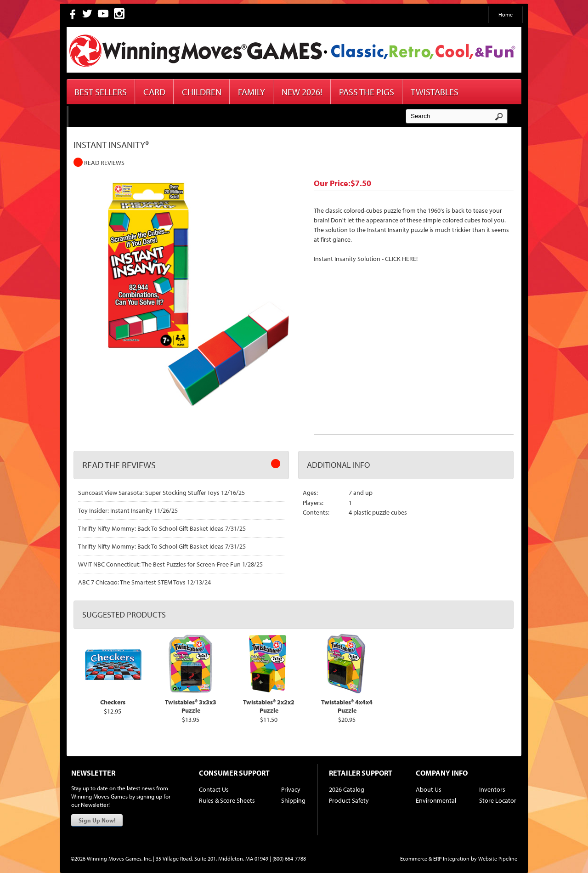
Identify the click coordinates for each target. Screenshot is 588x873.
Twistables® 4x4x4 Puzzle (347, 706)
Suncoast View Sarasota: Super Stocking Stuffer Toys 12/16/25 (161, 493)
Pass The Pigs (367, 92)
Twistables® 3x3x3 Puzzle (191, 706)
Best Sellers (101, 92)
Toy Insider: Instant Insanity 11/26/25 (128, 510)
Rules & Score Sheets (227, 800)
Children (202, 92)
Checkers (113, 702)
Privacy (291, 789)
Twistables (435, 92)
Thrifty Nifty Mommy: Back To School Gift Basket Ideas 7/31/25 (162, 528)
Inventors (492, 789)
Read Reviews (99, 163)
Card (154, 92)
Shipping (293, 800)
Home (506, 14)
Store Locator (498, 800)
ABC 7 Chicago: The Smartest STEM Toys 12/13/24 (144, 582)
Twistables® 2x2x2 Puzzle (269, 706)
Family (252, 92)
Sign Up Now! (97, 820)
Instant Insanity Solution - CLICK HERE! (366, 259)
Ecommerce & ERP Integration (435, 859)
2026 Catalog (347, 789)
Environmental (436, 800)
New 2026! (302, 92)
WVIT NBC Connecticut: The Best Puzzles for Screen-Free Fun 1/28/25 (170, 564)
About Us (429, 789)
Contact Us (214, 789)
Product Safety (349, 800)
